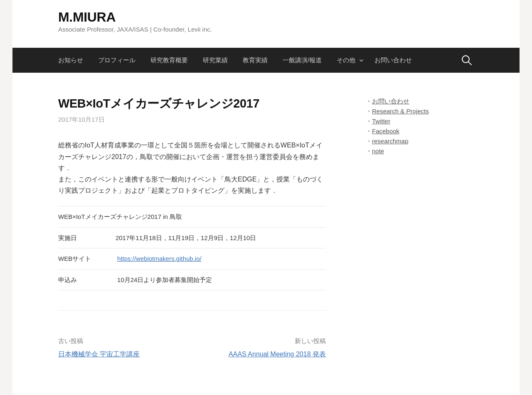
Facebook (386, 131)
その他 (346, 60)
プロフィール (117, 60)
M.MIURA (87, 17)
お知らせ (71, 60)
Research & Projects (400, 111)
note (378, 151)
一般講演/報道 (302, 60)
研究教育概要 (169, 60)
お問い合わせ (393, 60)
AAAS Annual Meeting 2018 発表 (277, 354)
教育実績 (255, 60)
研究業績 (215, 60)
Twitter (381, 121)
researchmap (390, 141)
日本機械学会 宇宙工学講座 (99, 354)
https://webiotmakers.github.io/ (159, 259)
